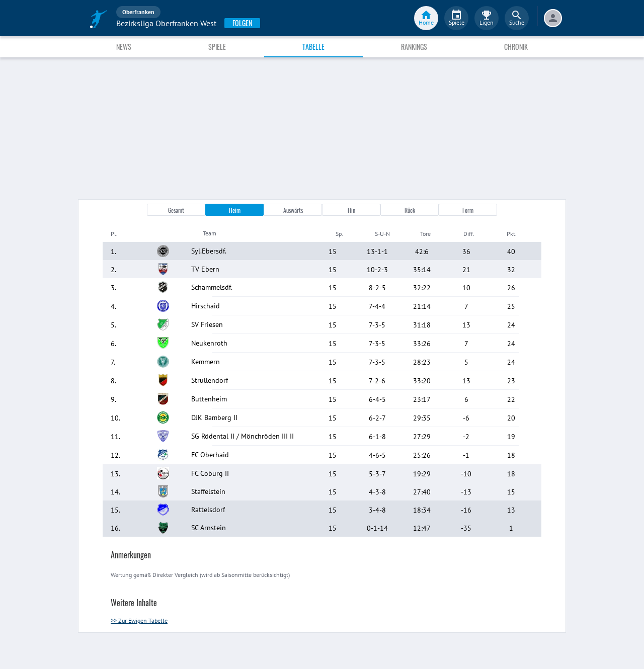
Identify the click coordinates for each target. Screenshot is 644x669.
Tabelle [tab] (313, 47)
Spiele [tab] (217, 47)
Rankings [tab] (414, 47)
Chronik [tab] (516, 47)
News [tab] (124, 47)
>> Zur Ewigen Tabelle (139, 620)
